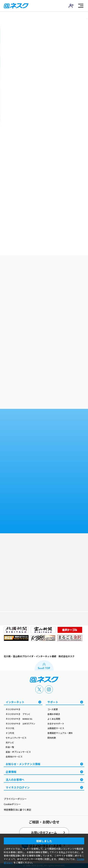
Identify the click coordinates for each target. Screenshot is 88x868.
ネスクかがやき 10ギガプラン (20, 724)
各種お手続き (54, 714)
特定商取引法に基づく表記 (17, 810)
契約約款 (52, 738)
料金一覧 (10, 747)
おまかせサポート (56, 724)
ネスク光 (10, 728)
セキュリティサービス (16, 738)
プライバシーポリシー (15, 799)
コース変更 (53, 709)
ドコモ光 (10, 733)
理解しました (44, 841)
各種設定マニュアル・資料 (60, 733)
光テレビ (10, 742)
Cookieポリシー (12, 804)
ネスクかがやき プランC (18, 714)
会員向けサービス (14, 756)
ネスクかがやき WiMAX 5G (19, 719)
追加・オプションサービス (18, 752)
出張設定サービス (56, 728)
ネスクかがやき (13, 709)
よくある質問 (54, 719)
